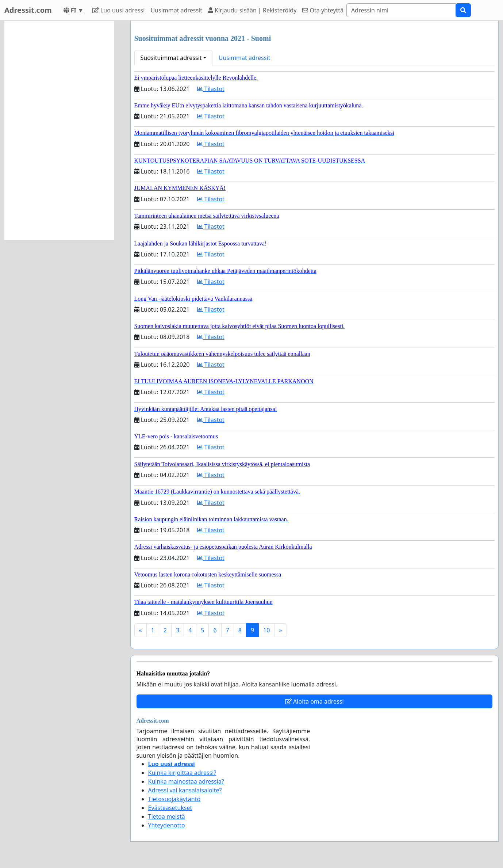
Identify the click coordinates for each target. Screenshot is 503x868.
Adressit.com (28, 10)
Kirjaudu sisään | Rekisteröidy (252, 10)
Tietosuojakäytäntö (174, 799)
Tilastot (211, 89)
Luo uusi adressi (119, 10)
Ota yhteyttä (323, 10)
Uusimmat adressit (176, 10)
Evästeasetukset (170, 808)
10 (266, 630)
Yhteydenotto (167, 825)
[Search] (401, 10)
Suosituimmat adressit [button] (171, 58)
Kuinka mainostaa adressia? (186, 781)
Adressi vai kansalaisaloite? (185, 790)
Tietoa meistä (167, 816)
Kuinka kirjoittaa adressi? (182, 773)
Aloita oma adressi (314, 701)
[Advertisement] (59, 130)
